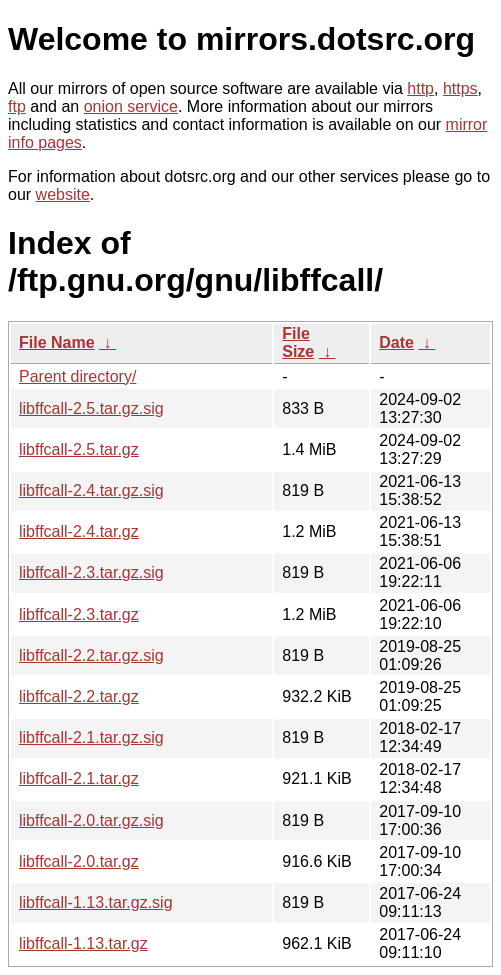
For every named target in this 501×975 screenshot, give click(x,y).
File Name (57, 342)
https (460, 88)
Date (396, 342)
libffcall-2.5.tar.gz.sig (91, 408)
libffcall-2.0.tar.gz (79, 861)
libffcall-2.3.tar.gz (79, 614)
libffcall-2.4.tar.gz (79, 531)
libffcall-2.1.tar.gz (79, 778)
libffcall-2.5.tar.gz (79, 449)
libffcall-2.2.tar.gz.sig (91, 655)
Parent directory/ (77, 376)
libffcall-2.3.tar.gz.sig (91, 572)
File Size (298, 342)
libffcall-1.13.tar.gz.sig (96, 902)
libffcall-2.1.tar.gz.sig (91, 737)
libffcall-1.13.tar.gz (83, 943)
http (420, 88)
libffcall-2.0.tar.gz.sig (91, 820)
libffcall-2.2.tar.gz (79, 696)
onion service (131, 106)
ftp (17, 106)
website (63, 194)
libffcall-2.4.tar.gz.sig (91, 490)
